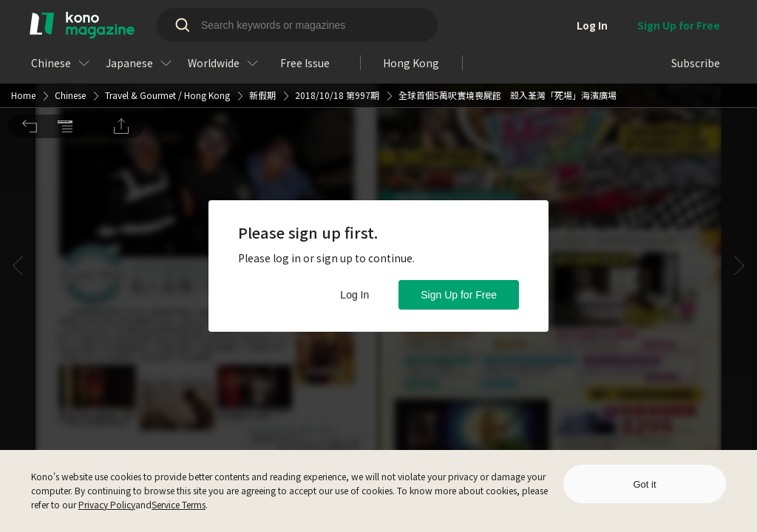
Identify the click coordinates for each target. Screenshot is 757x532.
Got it (644, 484)
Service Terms (179, 504)
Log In (354, 295)
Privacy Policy (107, 504)
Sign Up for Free (459, 295)
